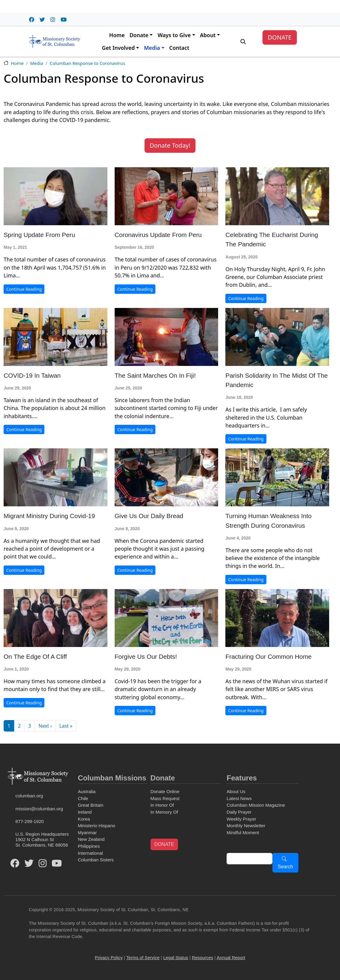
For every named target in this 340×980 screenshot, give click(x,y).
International (90, 853)
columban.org (29, 796)
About (208, 35)
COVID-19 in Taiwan (32, 375)
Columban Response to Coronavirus (87, 63)
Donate (139, 35)
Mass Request (165, 798)
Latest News (239, 798)
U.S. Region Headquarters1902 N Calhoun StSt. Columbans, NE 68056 (42, 839)
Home (117, 35)
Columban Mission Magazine (256, 805)
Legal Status (176, 958)
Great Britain (91, 805)
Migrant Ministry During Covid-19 (49, 516)
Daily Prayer (239, 812)
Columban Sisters (96, 860)
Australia (87, 791)
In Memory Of (164, 812)
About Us (236, 791)
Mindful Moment (243, 833)
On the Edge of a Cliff (35, 657)
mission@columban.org (39, 809)
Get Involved (118, 48)
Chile (83, 798)
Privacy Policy (109, 958)
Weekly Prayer (241, 819)
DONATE (280, 37)
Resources (203, 958)
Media (152, 48)
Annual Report (231, 958)
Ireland (85, 812)
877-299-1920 (30, 821)
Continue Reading (24, 289)
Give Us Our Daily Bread (149, 516)
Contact (179, 48)
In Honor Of (162, 805)
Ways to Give (174, 35)
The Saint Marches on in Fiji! (155, 375)
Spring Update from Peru (39, 235)
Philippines (89, 846)
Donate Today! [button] (170, 145)
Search (286, 867)
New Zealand (91, 839)
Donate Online (165, 791)
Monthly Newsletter (246, 826)
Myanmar (87, 833)
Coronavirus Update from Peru (158, 235)
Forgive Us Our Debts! (146, 657)
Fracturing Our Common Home (268, 657)
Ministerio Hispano (97, 826)
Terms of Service (143, 958)
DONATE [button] (164, 844)
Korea (84, 819)
